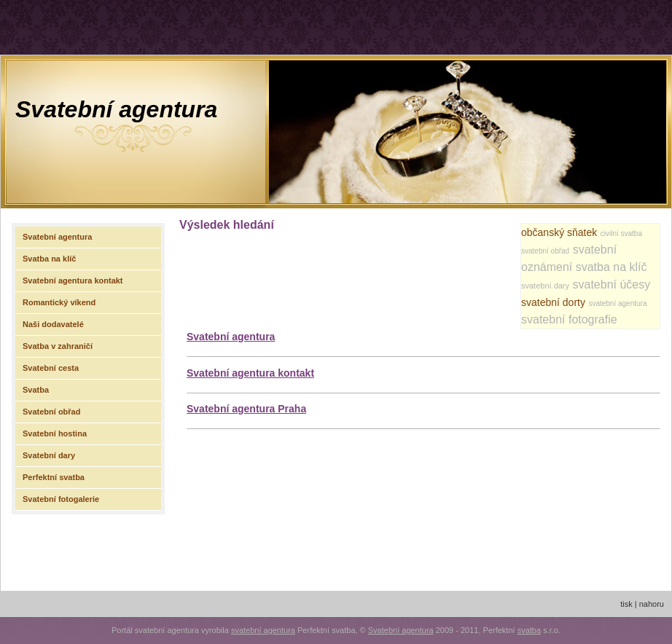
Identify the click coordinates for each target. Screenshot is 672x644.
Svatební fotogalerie (61, 499)
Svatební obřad (51, 412)
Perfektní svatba (54, 477)
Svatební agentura (116, 109)
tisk (626, 604)
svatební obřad (545, 251)
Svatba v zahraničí (58, 346)
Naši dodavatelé (53, 324)
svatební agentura (617, 303)
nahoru (652, 604)
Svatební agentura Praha (246, 409)
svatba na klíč (612, 267)
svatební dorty (553, 302)
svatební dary (545, 286)
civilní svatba (621, 233)
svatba (529, 630)
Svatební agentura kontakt (250, 373)
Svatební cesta (51, 368)
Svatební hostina (55, 433)
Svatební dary (49, 455)
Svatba (36, 390)
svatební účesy (612, 284)
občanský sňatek (559, 232)
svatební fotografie (569, 319)
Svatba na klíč (49, 259)
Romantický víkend (59, 302)
